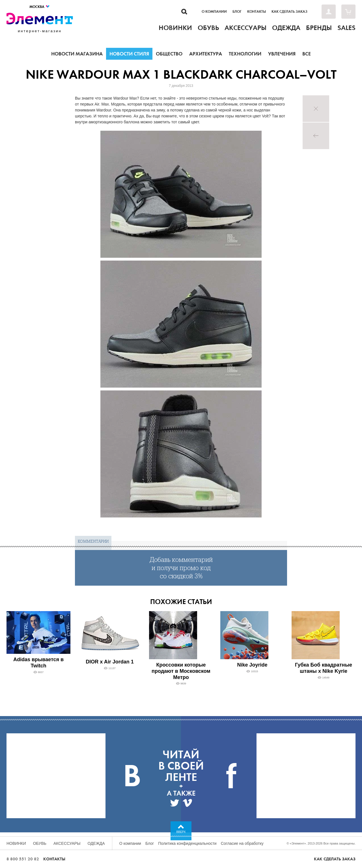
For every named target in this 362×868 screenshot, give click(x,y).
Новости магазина (77, 54)
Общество (169, 54)
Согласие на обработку (242, 843)
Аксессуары (67, 843)
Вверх (181, 832)
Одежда (96, 843)
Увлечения (282, 54)
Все (307, 54)
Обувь (40, 843)
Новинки (16, 843)
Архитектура (206, 54)
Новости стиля (129, 54)
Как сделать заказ (289, 12)
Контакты (257, 12)
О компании (214, 12)
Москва (40, 7)
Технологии (245, 54)
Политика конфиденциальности (187, 843)
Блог (237, 12)
